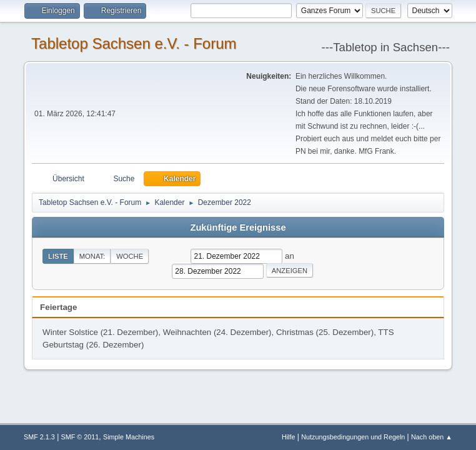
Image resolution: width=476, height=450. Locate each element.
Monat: (92, 256)
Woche (130, 256)
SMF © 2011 (80, 437)
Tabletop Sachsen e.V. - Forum (134, 43)
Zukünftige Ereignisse (238, 227)
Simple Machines (129, 437)
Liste (58, 256)
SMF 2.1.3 (39, 437)
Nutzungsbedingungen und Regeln (353, 437)
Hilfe (289, 437)
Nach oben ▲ (432, 437)
